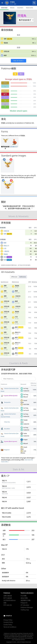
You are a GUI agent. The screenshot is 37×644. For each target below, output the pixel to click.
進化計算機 (24, 598)
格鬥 (5, 94)
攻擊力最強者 (8, 596)
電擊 (5, 39)
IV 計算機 (24, 596)
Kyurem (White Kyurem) (9, 396)
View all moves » (18, 61)
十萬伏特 (6, 251)
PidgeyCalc (24, 603)
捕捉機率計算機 (25, 600)
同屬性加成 (14, 265)
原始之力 (6, 246)
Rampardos (6, 402)
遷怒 (8, 257)
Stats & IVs (29, 8)
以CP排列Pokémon (10, 600)
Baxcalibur (5, 429)
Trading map (25, 610)
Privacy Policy (8, 620)
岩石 (5, 83)
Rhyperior (5, 450)
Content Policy (8, 622)
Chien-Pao (5, 422)
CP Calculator (25, 605)
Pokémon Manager (27, 607)
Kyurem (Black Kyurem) (9, 441)
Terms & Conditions (10, 627)
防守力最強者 (8, 598)
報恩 (8, 260)
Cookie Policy (8, 625)
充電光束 (7, 51)
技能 (5, 603)
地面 (5, 91)
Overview (4, 8)
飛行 (5, 97)
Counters (20, 8)
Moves (12, 8)
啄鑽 (5, 55)
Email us (9, 616)
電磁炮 (6, 43)
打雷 (5, 248)
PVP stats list (8, 605)
